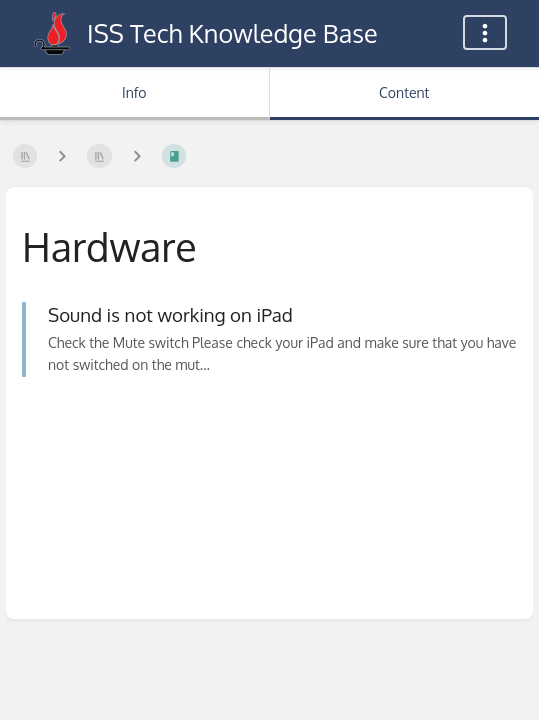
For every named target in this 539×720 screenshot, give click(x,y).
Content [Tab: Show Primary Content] (404, 92)
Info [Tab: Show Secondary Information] (134, 92)
